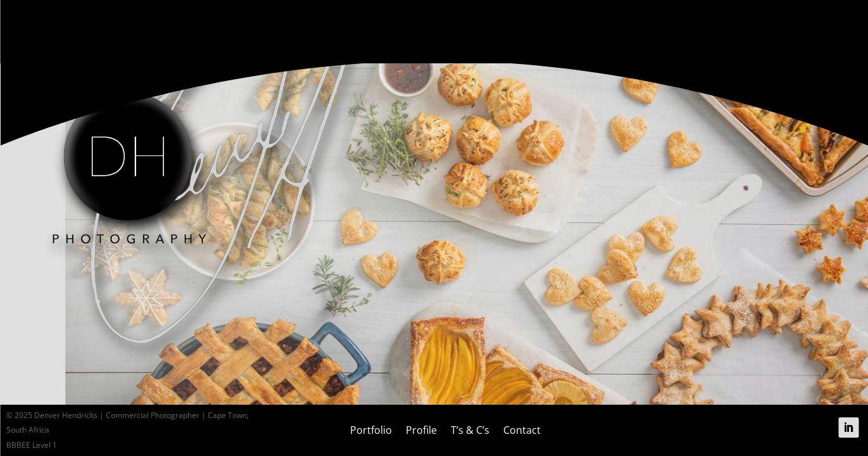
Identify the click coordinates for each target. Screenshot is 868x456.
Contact (522, 430)
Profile (421, 430)
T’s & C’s (470, 430)
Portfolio (371, 430)
